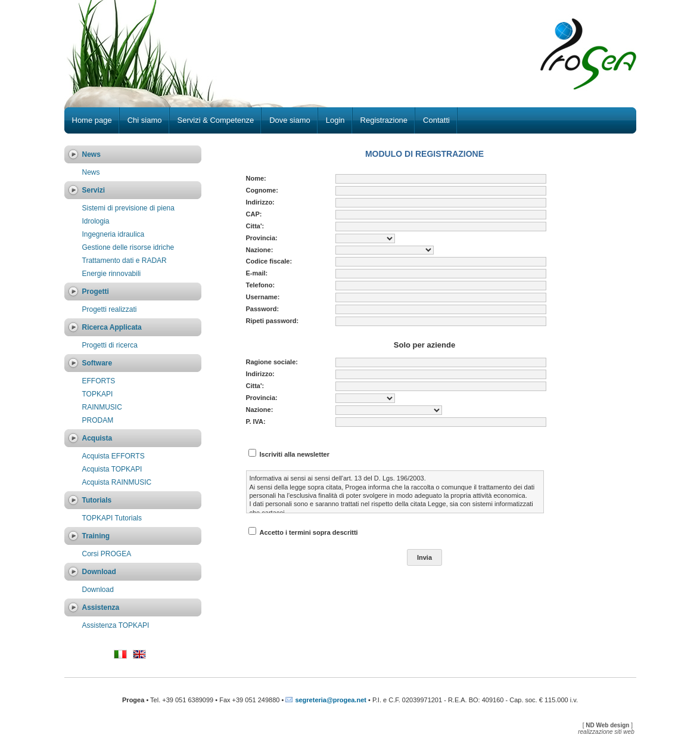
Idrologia (96, 221)
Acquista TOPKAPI (112, 469)
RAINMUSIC (102, 407)
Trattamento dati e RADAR (125, 261)
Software (97, 363)
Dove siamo (290, 120)
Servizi (94, 190)
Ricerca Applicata (112, 327)
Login (335, 120)
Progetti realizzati (110, 309)
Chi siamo (145, 120)
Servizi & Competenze (216, 120)
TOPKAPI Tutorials (112, 518)
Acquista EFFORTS (113, 456)
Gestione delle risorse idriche (128, 247)
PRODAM (98, 420)
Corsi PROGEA (107, 554)
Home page (92, 120)
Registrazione (384, 120)
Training (96, 536)
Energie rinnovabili (112, 274)
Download (99, 572)
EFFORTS (99, 381)
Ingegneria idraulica (113, 234)
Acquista (97, 438)
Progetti (96, 292)
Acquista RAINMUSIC (117, 482)
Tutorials (97, 500)
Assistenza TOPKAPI (116, 625)
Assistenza (101, 607)
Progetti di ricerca (110, 345)
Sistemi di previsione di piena (128, 208)
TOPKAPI (98, 394)
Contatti (436, 120)
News (91, 154)
